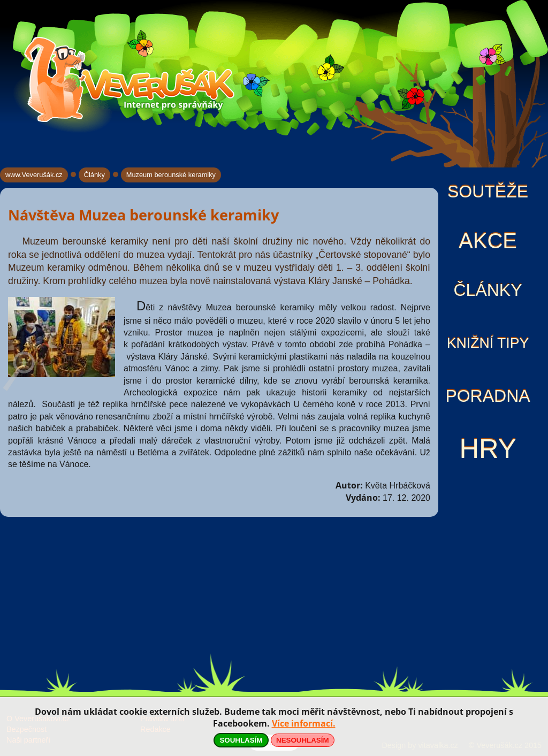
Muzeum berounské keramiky (171, 175)
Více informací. (304, 723)
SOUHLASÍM (241, 740)
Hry (488, 449)
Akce (488, 241)
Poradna (488, 396)
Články (488, 290)
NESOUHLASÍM (302, 740)
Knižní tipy (488, 343)
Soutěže (488, 192)
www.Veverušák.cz (34, 175)
